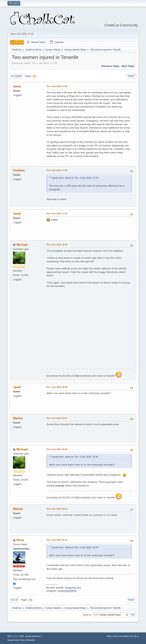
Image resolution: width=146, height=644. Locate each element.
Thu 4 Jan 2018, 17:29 (57, 86)
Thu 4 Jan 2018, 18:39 (57, 449)
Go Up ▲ (134, 636)
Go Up (14, 600)
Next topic (128, 66)
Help (109, 636)
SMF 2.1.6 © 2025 (16, 636)
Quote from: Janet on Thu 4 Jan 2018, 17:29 (75, 178)
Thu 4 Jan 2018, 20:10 (57, 540)
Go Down (16, 76)
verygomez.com (73, 588)
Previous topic (110, 66)
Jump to (87, 615)
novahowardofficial (67, 591)
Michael (22, 245)
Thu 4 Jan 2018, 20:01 (57, 509)
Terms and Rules (121, 636)
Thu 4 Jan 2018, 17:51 (57, 214)
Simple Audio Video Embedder (21, 640)
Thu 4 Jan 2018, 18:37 (57, 418)
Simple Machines (33, 636)
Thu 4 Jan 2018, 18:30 (57, 245)
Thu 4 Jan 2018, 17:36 (57, 170)
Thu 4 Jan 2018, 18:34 (57, 387)
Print (131, 76)
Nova (20, 540)
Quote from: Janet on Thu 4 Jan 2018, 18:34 (75, 457)
